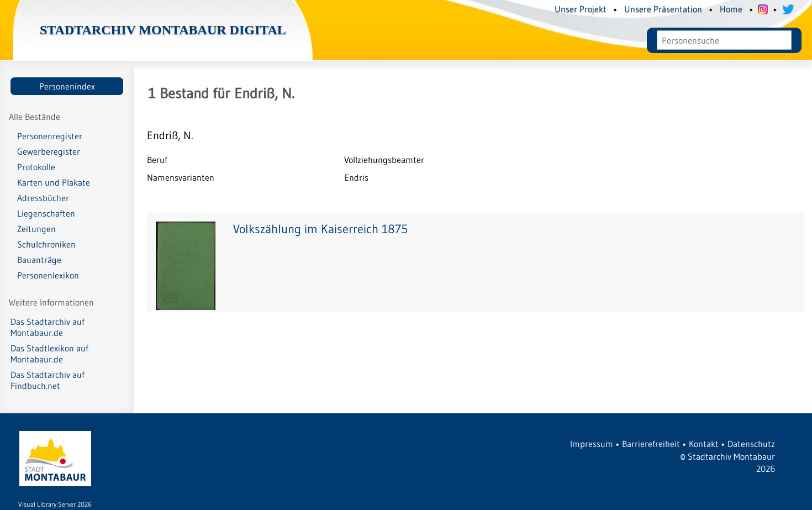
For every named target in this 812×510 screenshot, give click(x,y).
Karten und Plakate (54, 182)
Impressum (592, 444)
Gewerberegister (49, 151)
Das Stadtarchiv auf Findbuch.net (48, 380)
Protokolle (36, 167)
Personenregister (50, 136)
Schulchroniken (46, 244)
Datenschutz (751, 444)
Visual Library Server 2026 (55, 504)
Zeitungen (36, 229)
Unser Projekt (581, 9)
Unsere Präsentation (663, 9)
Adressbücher (43, 198)
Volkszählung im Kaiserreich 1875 (320, 229)
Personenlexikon (48, 275)
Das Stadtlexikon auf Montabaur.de (49, 354)
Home (731, 9)
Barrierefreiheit (651, 444)
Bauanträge (39, 260)
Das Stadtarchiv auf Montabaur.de (48, 327)
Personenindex (67, 86)
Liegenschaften (46, 213)
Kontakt (704, 444)
